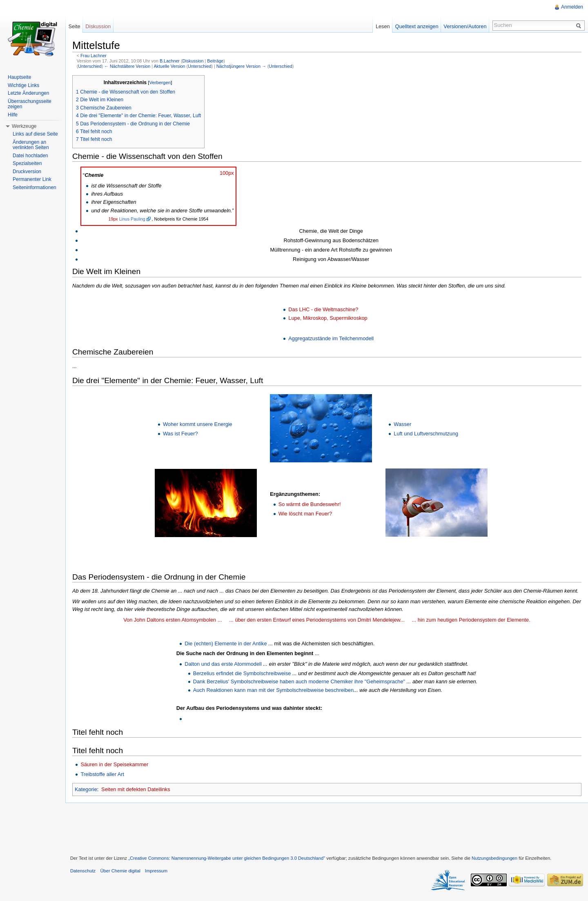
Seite (74, 26)
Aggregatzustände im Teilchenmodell (331, 338)
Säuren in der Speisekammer (114, 764)
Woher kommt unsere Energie (198, 424)
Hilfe (13, 115)
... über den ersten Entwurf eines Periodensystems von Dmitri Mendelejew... (317, 620)
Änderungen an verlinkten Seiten (31, 145)
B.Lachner (170, 61)
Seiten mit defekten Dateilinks (136, 789)
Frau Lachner (94, 56)
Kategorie (86, 789)
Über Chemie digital (120, 871)
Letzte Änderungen (28, 93)
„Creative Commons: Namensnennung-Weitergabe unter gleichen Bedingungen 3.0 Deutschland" (227, 858)
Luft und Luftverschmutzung (426, 434)
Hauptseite (19, 77)
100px (227, 173)
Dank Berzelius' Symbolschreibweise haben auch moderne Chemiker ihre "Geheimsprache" (299, 681)
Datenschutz (83, 871)
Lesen (383, 26)
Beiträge (215, 61)
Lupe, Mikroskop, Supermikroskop (328, 318)
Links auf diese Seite (35, 134)
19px (113, 219)
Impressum (156, 871)
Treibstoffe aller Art (102, 774)
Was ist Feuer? (180, 434)
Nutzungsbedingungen (494, 858)
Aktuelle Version (169, 66)
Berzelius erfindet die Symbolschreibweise (242, 673)
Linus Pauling (132, 219)
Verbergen (160, 83)
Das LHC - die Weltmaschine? (323, 309)
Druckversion (27, 172)
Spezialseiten (27, 163)
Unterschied (90, 66)
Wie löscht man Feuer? (305, 514)
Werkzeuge (24, 126)
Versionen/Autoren (465, 26)
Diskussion (193, 61)
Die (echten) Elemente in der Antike (226, 643)
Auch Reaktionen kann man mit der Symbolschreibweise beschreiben (273, 690)
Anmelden (572, 7)
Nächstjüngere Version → (241, 66)
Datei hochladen (30, 156)
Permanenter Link (32, 179)
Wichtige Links (23, 85)
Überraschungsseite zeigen (30, 104)
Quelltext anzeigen (417, 26)
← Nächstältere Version (127, 66)
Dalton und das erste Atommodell (223, 664)
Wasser (402, 424)
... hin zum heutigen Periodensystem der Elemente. (471, 620)
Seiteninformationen (35, 187)
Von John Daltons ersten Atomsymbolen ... (173, 620)
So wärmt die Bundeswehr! (310, 504)
